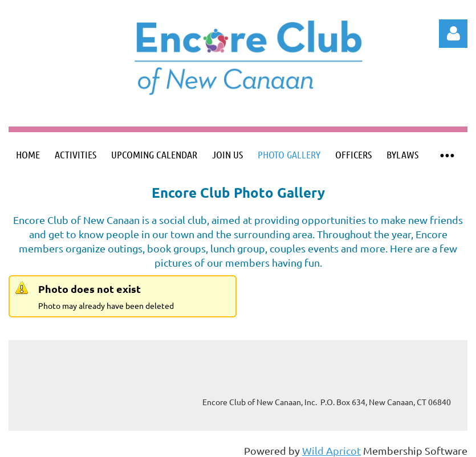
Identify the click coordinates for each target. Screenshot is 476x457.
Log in (453, 34)
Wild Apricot (331, 450)
